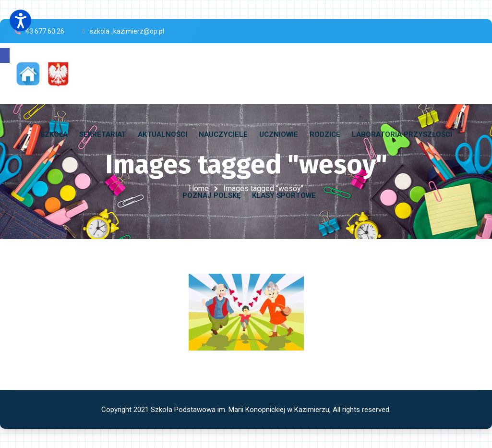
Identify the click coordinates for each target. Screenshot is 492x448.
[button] (5, 55)
